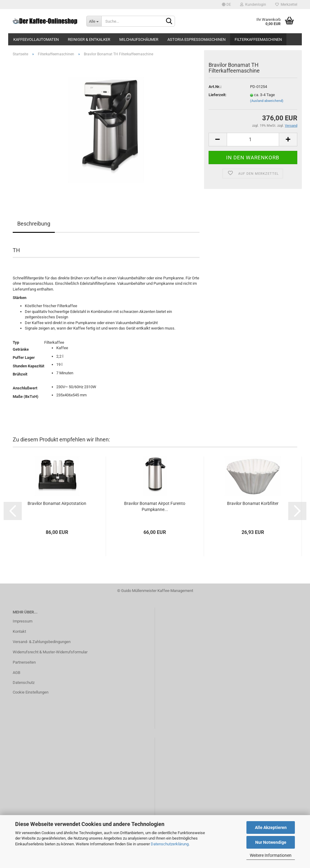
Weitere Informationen (271, 855)
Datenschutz (24, 683)
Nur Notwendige (271, 842)
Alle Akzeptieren (271, 827)
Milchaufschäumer (139, 39)
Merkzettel (286, 5)
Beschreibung (34, 224)
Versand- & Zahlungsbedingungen (42, 642)
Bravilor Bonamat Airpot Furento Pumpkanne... (155, 506)
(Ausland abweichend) (267, 101)
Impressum (23, 621)
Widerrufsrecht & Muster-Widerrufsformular (50, 652)
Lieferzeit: (218, 95)
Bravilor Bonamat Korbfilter (253, 503)
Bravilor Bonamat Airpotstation (57, 503)
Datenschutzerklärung (170, 844)
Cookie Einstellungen (31, 692)
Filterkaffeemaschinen (258, 39)
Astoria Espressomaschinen (196, 39)
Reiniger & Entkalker (89, 39)
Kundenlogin (253, 5)
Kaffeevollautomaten (36, 39)
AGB (16, 673)
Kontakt (19, 631)
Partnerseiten (24, 662)
